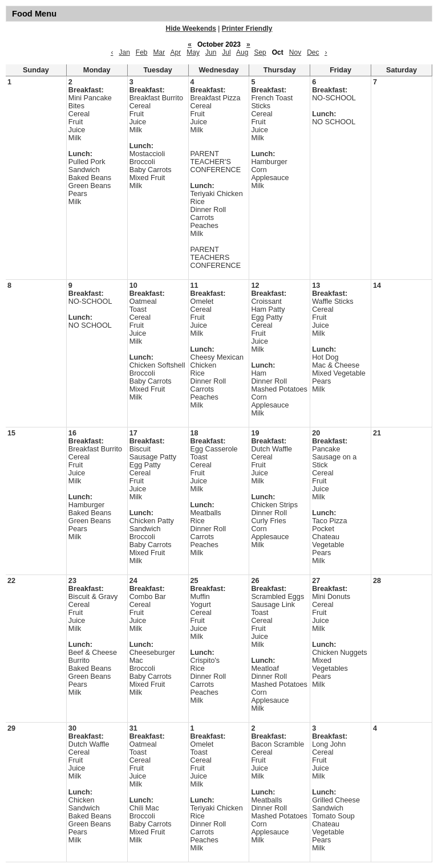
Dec (313, 52)
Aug (242, 52)
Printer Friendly (247, 28)
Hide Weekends (191, 28)
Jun (211, 52)
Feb (142, 52)
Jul (226, 52)
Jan (124, 52)
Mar (159, 52)
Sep (260, 52)
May (193, 52)
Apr (176, 52)
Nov (295, 52)
